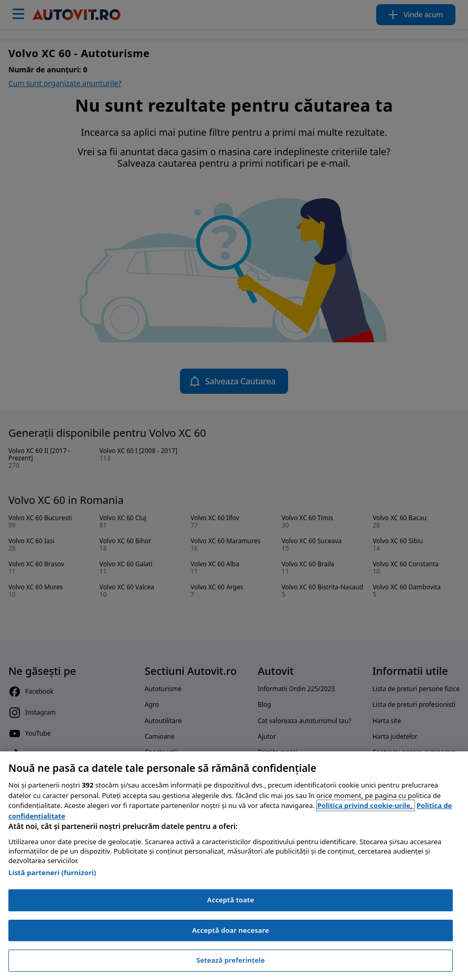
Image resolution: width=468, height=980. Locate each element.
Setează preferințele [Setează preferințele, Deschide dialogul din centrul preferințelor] (230, 960)
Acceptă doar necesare (230, 930)
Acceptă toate (231, 900)
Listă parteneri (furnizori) (52, 873)
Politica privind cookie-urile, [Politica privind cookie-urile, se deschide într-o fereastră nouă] (366, 805)
